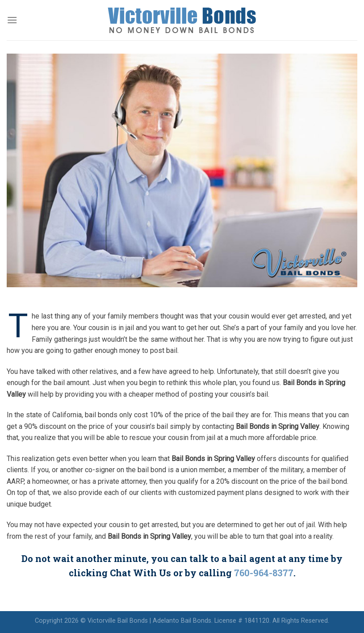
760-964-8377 (264, 573)
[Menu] (12, 20)
